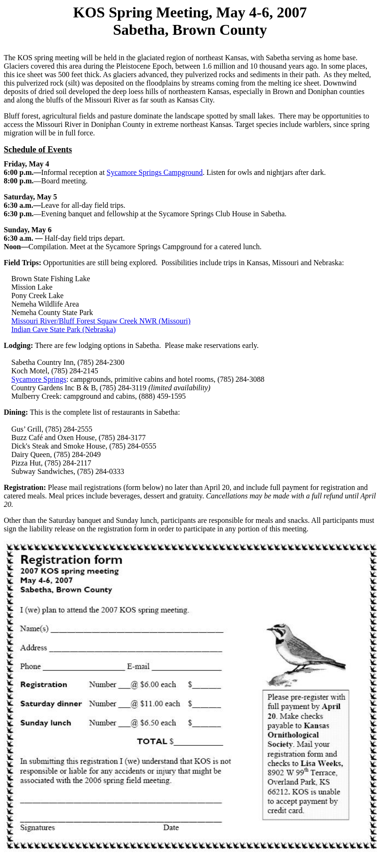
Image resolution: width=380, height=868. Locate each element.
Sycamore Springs (39, 379)
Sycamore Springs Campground (155, 172)
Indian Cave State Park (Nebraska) (63, 329)
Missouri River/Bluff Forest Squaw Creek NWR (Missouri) (101, 321)
